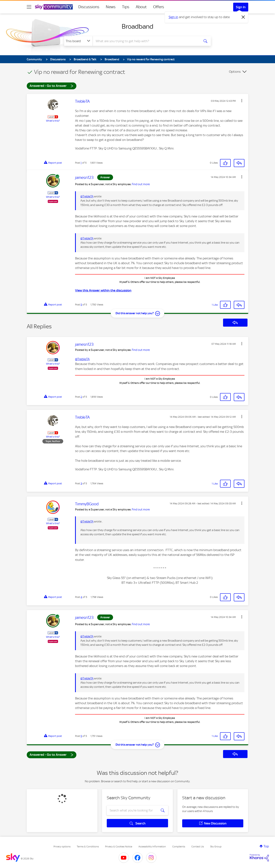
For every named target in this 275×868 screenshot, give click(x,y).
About (141, 7)
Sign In (241, 7)
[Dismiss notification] (243, 17)
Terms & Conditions (88, 847)
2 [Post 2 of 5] (81, 397)
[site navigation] (29, 7)
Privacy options (62, 847)
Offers (159, 7)
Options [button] (235, 72)
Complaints (179, 847)
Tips (126, 7)
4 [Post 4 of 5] (81, 597)
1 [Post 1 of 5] (81, 163)
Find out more (141, 184)
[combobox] (146, 41)
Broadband (137, 26)
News (111, 7)
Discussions (89, 7)
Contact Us (198, 847)
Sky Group (216, 847)
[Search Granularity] (78, 41)
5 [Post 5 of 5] (81, 305)
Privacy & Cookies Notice (119, 847)
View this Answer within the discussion (103, 290)
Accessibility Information (152, 847)
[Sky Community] (54, 7)
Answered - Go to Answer (52, 86)
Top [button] (266, 846)
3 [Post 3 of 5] (81, 483)
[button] (242, 101)
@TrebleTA (87, 196)
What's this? (53, 121)
